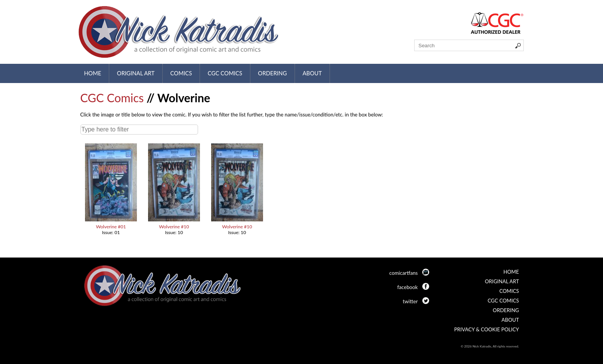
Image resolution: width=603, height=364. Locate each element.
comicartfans (403, 273)
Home (93, 73)
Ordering (272, 73)
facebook (407, 287)
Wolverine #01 (111, 227)
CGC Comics (225, 73)
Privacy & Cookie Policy (487, 329)
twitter (410, 301)
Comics (181, 73)
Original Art (136, 73)
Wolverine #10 (174, 227)
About (312, 73)
